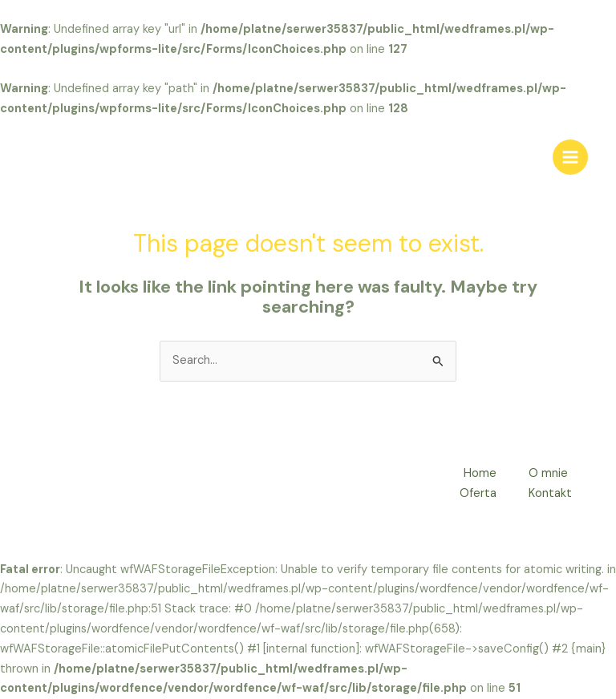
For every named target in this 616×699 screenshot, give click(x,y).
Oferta (478, 493)
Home (480, 473)
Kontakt (550, 493)
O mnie (548, 473)
